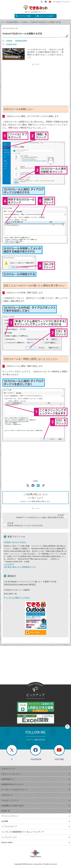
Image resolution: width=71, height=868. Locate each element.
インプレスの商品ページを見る (17, 598)
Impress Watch (35, 842)
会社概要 (35, 821)
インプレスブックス (35, 837)
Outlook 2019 (11, 44)
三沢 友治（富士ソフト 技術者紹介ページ (20, 567)
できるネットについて (62, 2)
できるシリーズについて (35, 774)
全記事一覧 (35, 811)
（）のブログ (9, 564)
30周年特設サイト (35, 779)
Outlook (25, 22)
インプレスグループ (35, 826)
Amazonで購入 (35, 632)
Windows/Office (12, 22)
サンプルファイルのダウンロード (35, 790)
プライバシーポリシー (35, 816)
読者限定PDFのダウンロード (35, 784)
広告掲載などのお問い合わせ (35, 806)
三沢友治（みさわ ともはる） (15, 542)
